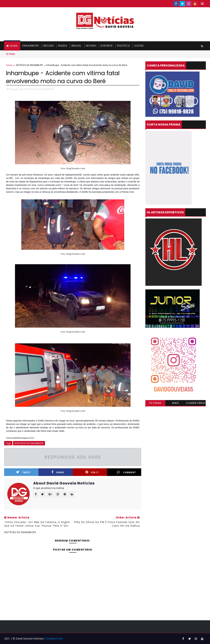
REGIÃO (49, 46)
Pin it (92, 472)
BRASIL (77, 46)
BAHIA (63, 46)
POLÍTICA (124, 46)
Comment (126, 472)
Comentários (196, 403)
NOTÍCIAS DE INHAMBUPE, (41, 89)
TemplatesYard (54, 638)
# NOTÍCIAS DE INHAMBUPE (29, 443)
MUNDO (91, 46)
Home (14, 46)
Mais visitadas (176, 403)
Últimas (155, 403)
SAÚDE (139, 46)
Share (58, 472)
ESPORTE (107, 46)
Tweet (23, 472)
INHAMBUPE (31, 46)
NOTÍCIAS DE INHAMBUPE (29, 65)
